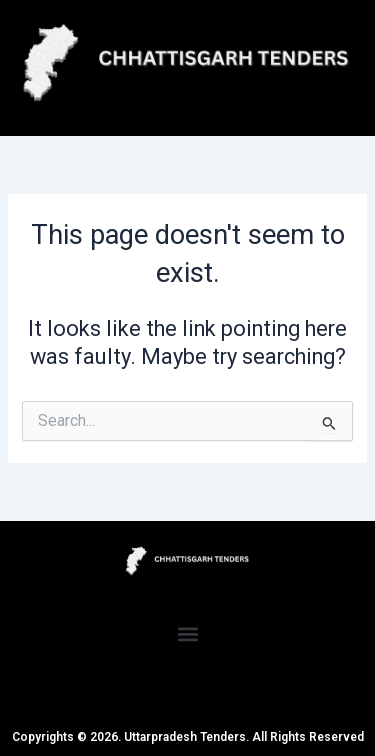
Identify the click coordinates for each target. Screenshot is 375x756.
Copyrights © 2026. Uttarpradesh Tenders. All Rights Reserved (188, 737)
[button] (187, 633)
